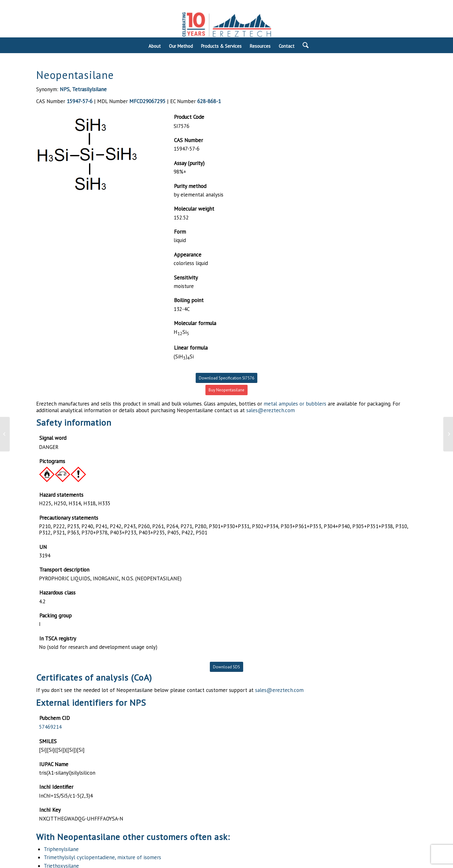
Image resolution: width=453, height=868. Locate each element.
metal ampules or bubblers (295, 404)
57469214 (50, 727)
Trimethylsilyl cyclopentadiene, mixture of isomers (102, 857)
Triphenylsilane (61, 849)
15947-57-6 (80, 101)
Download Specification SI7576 (226, 378)
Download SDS (226, 667)
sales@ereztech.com (271, 410)
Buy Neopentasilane (226, 390)
